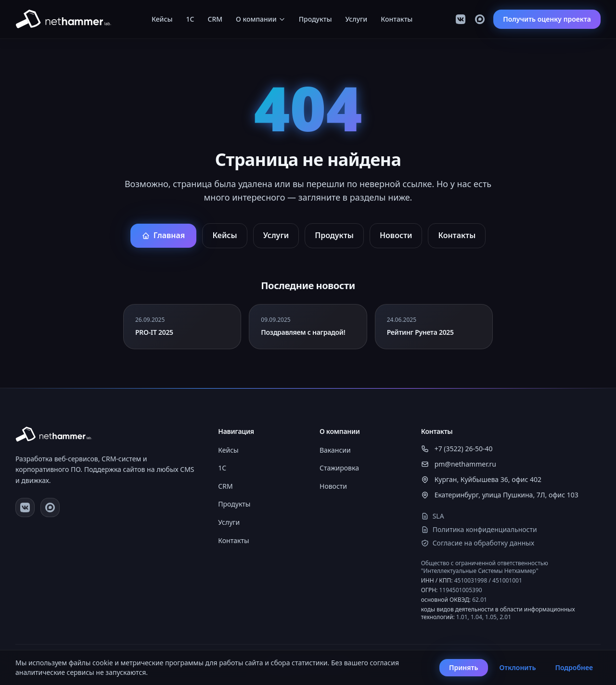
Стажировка (339, 468)
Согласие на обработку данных (478, 543)
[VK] (461, 19)
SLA (433, 516)
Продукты (315, 19)
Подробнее (574, 667)
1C (190, 19)
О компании (261, 19)
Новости (396, 235)
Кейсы (162, 19)
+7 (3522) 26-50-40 (457, 449)
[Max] (480, 19)
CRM (215, 19)
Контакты (397, 19)
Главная (164, 235)
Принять (464, 667)
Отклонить (518, 667)
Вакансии (335, 450)
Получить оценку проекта (547, 19)
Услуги (356, 19)
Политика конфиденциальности (479, 529)
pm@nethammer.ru (459, 464)
